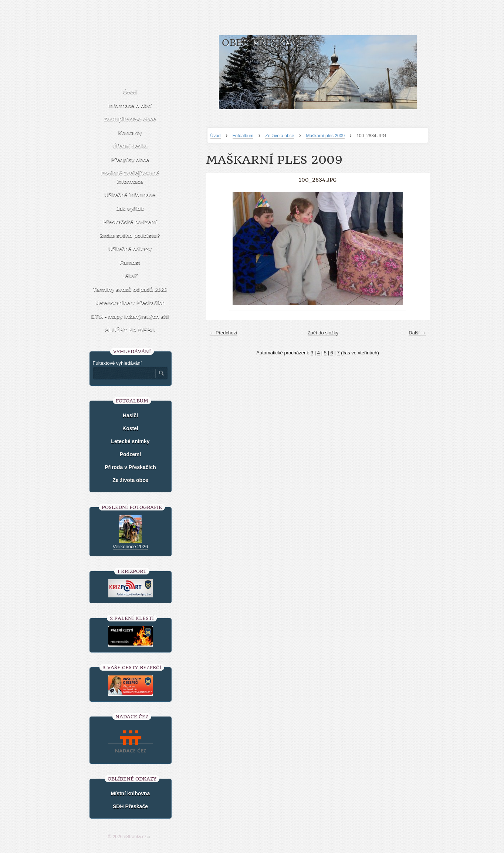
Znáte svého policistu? (130, 235)
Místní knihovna (131, 793)
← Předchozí (224, 333)
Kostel (130, 428)
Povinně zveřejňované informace (130, 177)
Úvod (216, 136)
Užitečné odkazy (130, 249)
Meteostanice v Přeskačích (130, 303)
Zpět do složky (323, 333)
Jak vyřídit (130, 208)
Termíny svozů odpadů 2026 (130, 289)
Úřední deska (130, 146)
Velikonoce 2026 (130, 547)
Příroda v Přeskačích (130, 467)
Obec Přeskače (263, 43)
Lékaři (130, 276)
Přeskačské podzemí (130, 222)
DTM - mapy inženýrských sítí (130, 316)
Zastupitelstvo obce (130, 119)
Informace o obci (130, 106)
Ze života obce (280, 136)
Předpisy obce (130, 160)
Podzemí (131, 454)
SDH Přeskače (130, 806)
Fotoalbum (243, 136)
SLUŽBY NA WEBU (130, 330)
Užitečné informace (130, 195)
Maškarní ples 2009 (325, 136)
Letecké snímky (130, 441)
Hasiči (130, 415)
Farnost (130, 262)
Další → (417, 333)
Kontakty (130, 133)
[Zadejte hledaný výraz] (124, 373)
